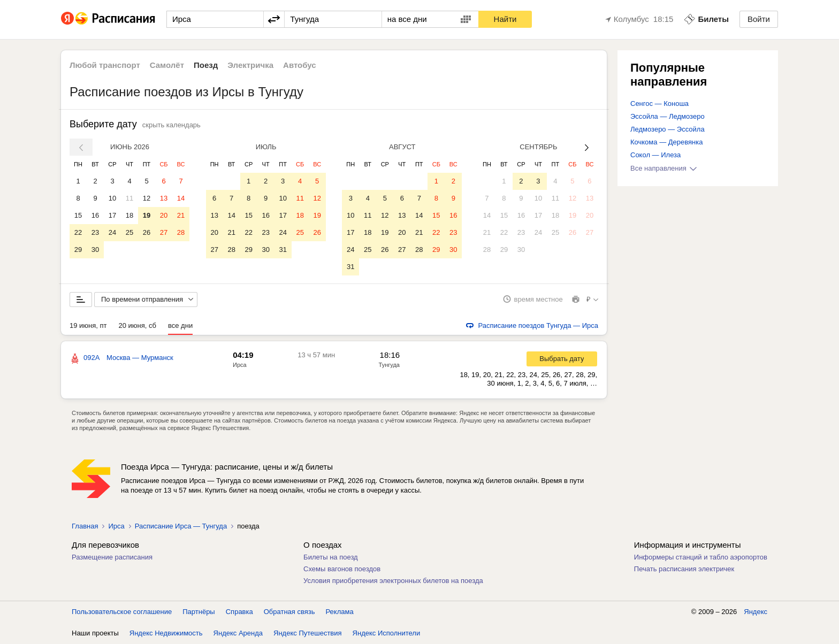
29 (78, 250)
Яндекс (756, 612)
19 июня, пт (88, 325)
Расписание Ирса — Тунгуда (181, 526)
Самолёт (167, 65)
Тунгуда (389, 365)
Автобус (300, 65)
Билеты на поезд (331, 557)
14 (181, 198)
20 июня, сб (138, 325)
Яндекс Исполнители (387, 633)
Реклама (340, 612)
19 (147, 215)
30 (95, 250)
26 (147, 232)
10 (112, 198)
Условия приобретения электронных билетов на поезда (393, 581)
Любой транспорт (105, 65)
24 (112, 232)
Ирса (240, 365)
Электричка (250, 65)
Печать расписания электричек (684, 569)
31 (283, 250)
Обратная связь (289, 612)
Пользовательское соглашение (122, 612)
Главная (85, 526)
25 (129, 232)
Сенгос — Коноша (659, 103)
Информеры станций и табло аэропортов (701, 557)
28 (181, 232)
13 (164, 198)
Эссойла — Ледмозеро (668, 116)
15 (78, 215)
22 (78, 232)
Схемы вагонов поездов (342, 569)
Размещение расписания (112, 557)
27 (164, 232)
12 (147, 198)
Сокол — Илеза (655, 155)
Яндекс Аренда (238, 633)
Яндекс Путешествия (308, 633)
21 (181, 215)
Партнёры (199, 612)
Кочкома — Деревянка (666, 142)
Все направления (663, 168)
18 (129, 215)
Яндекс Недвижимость (166, 633)
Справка (239, 612)
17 (112, 215)
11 (129, 198)
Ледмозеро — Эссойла (668, 129)
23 (95, 232)
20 (164, 215)
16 (95, 215)
